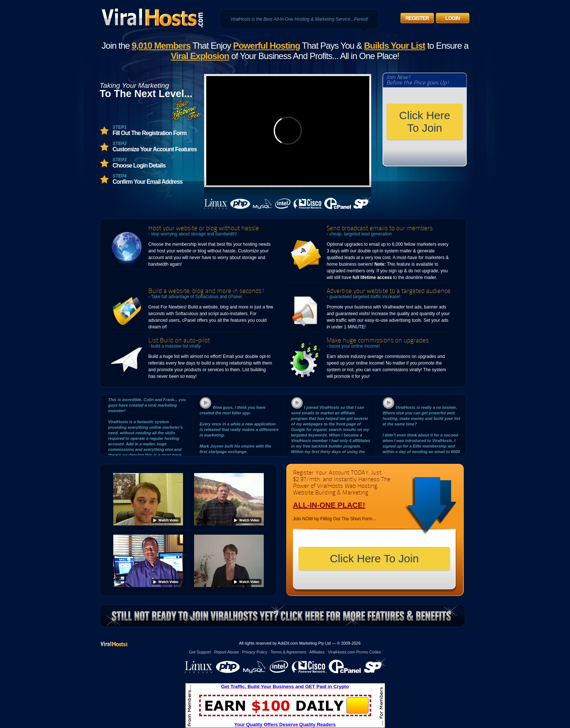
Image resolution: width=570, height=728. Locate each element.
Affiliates (317, 652)
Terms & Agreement (288, 652)
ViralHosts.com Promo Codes (355, 652)
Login (452, 18)
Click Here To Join (425, 122)
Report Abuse (227, 652)
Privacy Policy (255, 652)
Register (417, 18)
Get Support (200, 652)
